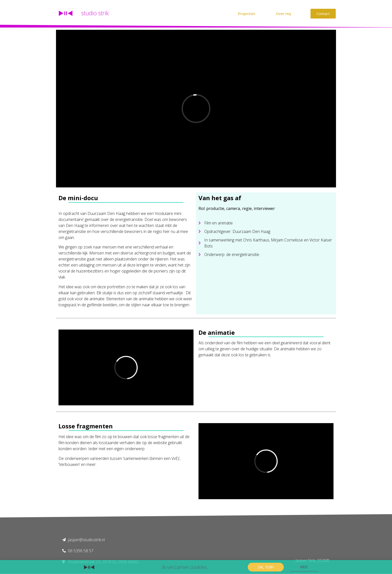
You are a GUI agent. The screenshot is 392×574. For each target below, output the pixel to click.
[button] (247, 14)
